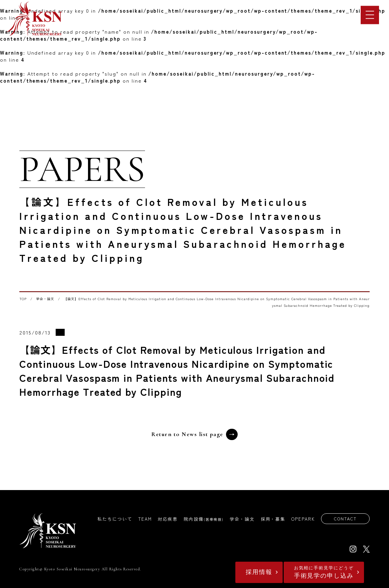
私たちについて (114, 519)
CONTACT (345, 519)
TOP (23, 299)
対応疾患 (167, 519)
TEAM (144, 519)
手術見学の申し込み (322, 572)
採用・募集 (272, 519)
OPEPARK (302, 519)
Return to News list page (194, 434)
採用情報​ (254, 572)
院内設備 (203, 519)
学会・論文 (45, 299)
